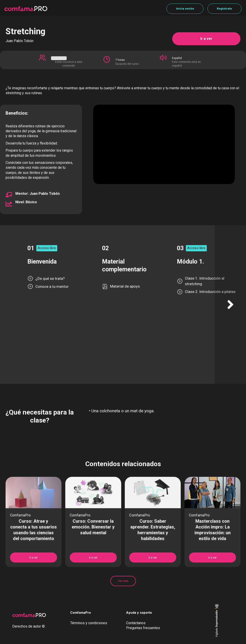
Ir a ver (206, 39)
